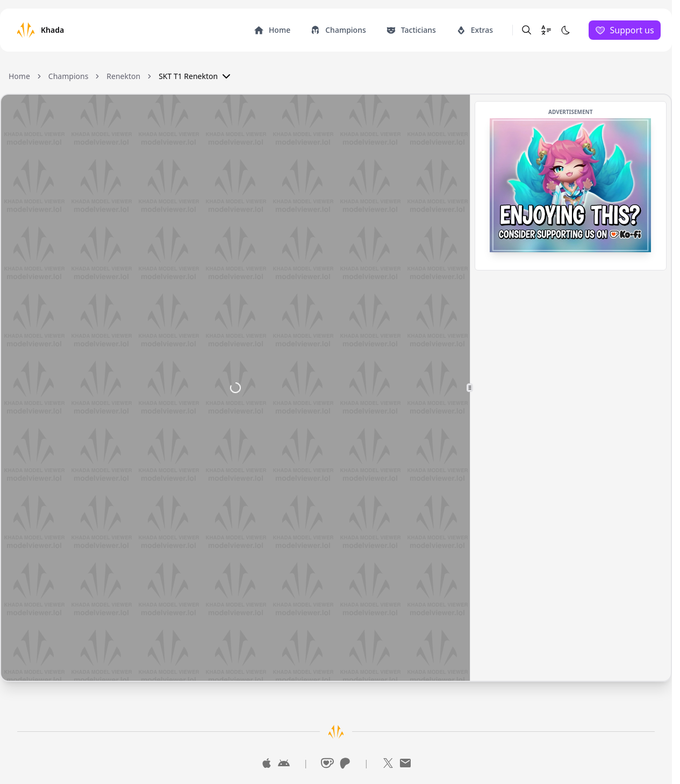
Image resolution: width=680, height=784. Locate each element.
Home (19, 76)
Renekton (123, 76)
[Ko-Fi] (327, 763)
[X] (388, 763)
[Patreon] (345, 763)
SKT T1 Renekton (196, 76)
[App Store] (267, 763)
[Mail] (405, 763)
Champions (69, 76)
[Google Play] (284, 763)
